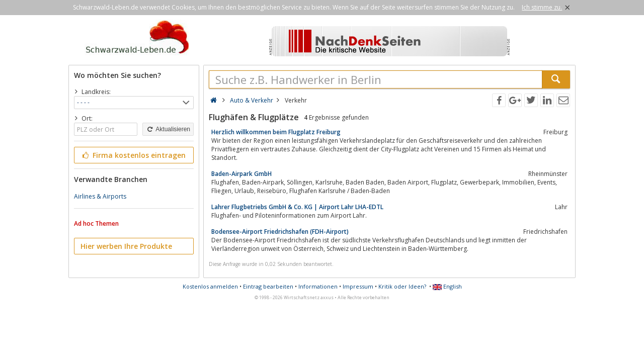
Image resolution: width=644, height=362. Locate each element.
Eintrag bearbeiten (268, 286)
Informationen (318, 286)
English (447, 286)
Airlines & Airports (100, 196)
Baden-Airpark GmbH (242, 174)
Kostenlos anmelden (210, 286)
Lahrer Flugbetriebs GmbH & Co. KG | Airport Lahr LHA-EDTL (297, 207)
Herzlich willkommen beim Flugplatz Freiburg (276, 132)
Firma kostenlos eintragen (133, 155)
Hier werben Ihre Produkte (126, 246)
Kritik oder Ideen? (402, 286)
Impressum (358, 286)
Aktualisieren (168, 129)
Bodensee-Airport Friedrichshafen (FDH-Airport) (280, 232)
